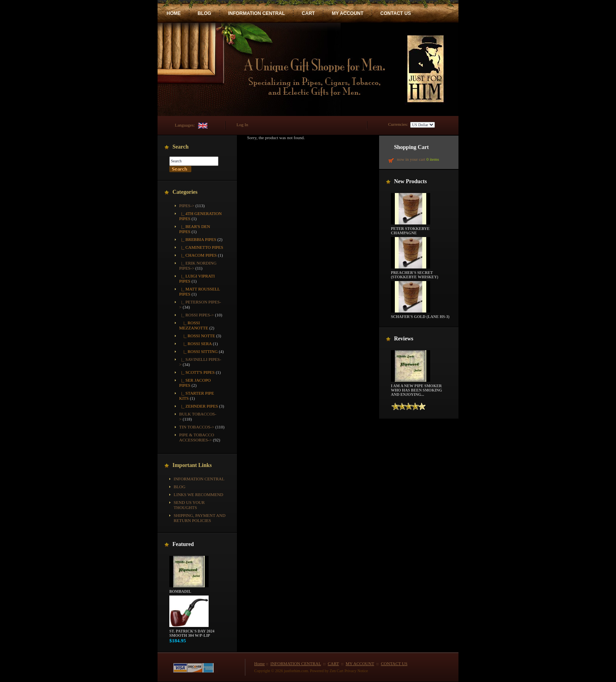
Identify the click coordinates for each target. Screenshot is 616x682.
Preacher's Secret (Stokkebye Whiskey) (415, 273)
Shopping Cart (411, 147)
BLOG (204, 13)
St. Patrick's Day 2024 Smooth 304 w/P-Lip (192, 631)
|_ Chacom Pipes (198, 255)
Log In (242, 125)
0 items (433, 159)
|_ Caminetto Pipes (201, 247)
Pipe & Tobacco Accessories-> (197, 437)
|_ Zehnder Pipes (199, 406)
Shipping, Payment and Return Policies (200, 518)
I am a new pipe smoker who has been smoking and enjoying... (416, 388)
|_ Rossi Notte (197, 336)
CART (308, 13)
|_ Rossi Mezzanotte (194, 325)
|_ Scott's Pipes (197, 372)
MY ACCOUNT (347, 13)
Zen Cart (336, 671)
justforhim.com (296, 671)
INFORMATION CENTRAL (257, 13)
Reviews (404, 339)
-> (187, 206)
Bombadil (189, 590)
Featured (183, 544)
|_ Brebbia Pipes (198, 239)
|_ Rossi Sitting (198, 351)
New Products (410, 181)
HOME (174, 13)
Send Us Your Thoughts (189, 505)
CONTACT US (396, 13)
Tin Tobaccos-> (197, 427)
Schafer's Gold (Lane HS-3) (420, 315)
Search (181, 147)
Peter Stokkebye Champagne (411, 229)
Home (259, 664)
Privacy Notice (356, 671)
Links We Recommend (198, 494)
